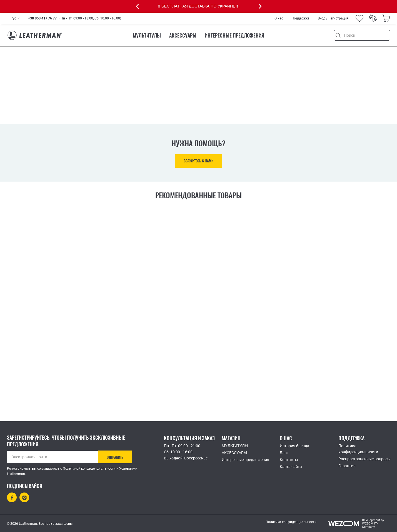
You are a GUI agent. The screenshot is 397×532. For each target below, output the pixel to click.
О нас (279, 18)
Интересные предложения (234, 35)
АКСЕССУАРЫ (183, 35)
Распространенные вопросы (364, 459)
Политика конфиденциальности (358, 449)
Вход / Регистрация (333, 18)
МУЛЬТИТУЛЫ (147, 35)
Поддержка (300, 18)
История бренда (294, 446)
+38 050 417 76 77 (42, 18)
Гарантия (347, 466)
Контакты (289, 460)
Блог (284, 453)
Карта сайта (291, 467)
